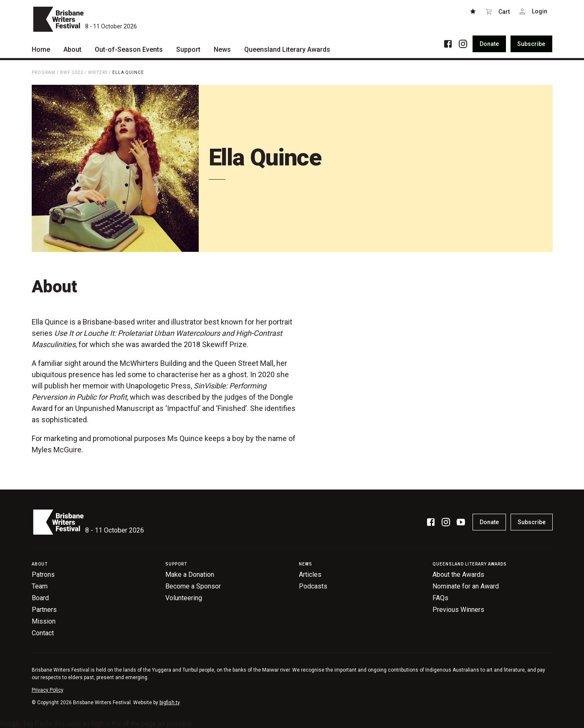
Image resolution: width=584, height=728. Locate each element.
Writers (98, 72)
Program (44, 72)
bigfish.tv (169, 703)
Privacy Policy (48, 690)
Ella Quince (128, 72)
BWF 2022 (72, 72)
